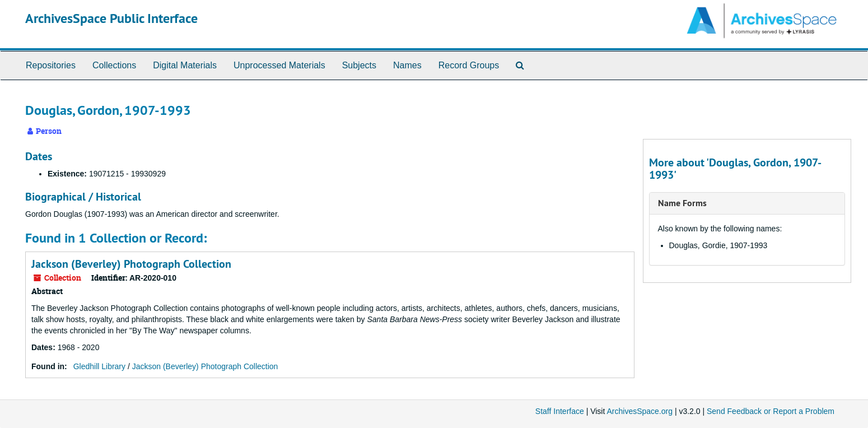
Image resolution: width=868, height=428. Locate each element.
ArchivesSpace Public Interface (111, 18)
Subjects (359, 65)
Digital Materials (185, 65)
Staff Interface (560, 411)
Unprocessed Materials (279, 65)
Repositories (51, 65)
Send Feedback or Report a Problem (771, 411)
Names (407, 65)
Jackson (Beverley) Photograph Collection (131, 264)
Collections (114, 65)
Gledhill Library (99, 366)
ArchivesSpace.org (640, 411)
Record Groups (469, 65)
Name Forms (682, 203)
